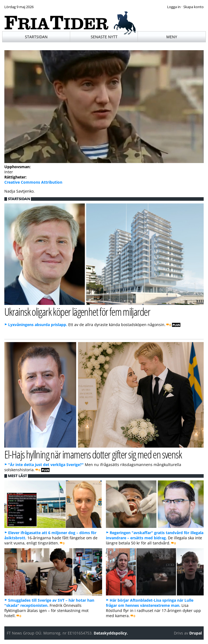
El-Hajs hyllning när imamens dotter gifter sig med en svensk (93, 454)
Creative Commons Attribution (33, 182)
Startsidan (36, 37)
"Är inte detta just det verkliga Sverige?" (46, 465)
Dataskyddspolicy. (111, 633)
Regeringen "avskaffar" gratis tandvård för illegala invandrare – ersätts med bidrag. (155, 535)
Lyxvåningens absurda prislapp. (38, 325)
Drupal (196, 633)
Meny (172, 37)
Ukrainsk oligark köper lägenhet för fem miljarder (77, 312)
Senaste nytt (104, 37)
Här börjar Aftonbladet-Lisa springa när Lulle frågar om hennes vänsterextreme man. (150, 603)
